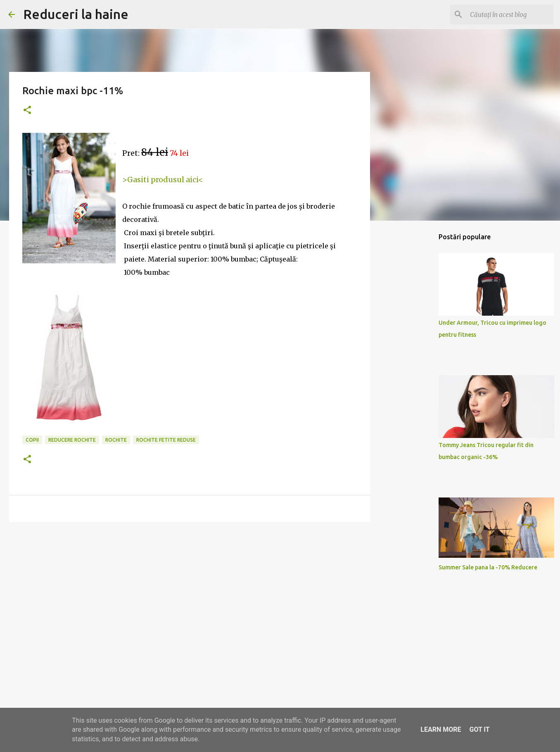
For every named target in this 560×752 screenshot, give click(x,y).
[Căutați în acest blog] (510, 14)
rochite (116, 440)
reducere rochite (72, 440)
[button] (27, 111)
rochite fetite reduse (166, 440)
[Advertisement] (190, 592)
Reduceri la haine (76, 14)
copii (32, 440)
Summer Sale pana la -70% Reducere (488, 567)
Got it (479, 729)
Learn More (441, 729)
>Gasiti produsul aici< (163, 180)
